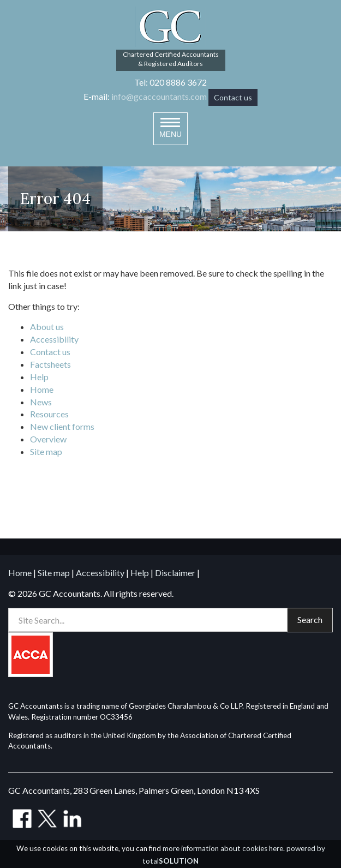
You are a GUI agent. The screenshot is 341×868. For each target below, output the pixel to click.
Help (39, 377)
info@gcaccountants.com (159, 96)
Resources (49, 414)
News (41, 402)
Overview (48, 439)
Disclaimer (175, 573)
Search (310, 619)
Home (42, 389)
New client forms (62, 426)
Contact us (233, 97)
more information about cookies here (223, 848)
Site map (46, 451)
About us (47, 327)
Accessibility (54, 339)
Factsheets (50, 364)
